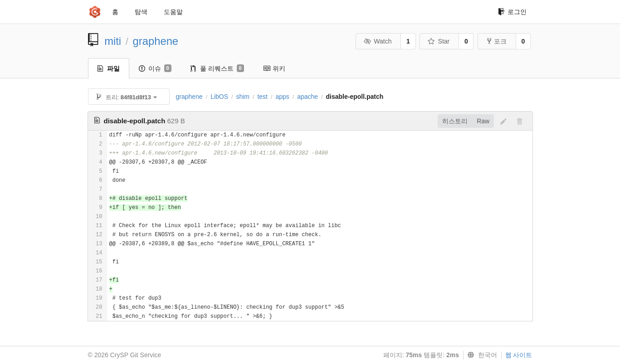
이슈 (155, 68)
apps (282, 97)
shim (243, 97)
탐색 (141, 12)
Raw (483, 121)
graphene (156, 41)
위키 (274, 68)
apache (308, 97)
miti (113, 41)
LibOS (219, 97)
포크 (497, 41)
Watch (378, 41)
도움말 (173, 12)
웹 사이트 (519, 355)
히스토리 (455, 121)
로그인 (512, 12)
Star (439, 41)
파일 (109, 68)
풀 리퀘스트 (217, 68)
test (262, 97)
